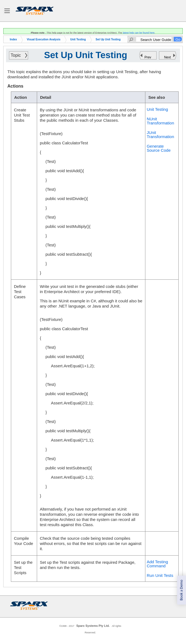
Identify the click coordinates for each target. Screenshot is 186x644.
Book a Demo (181, 590)
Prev (148, 57)
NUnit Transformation (160, 121)
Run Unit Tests (160, 575)
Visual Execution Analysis (43, 39)
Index (13, 39)
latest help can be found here (139, 33)
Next (168, 57)
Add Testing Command (157, 564)
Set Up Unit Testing (108, 39)
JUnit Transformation (160, 135)
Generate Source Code (159, 148)
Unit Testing (78, 39)
